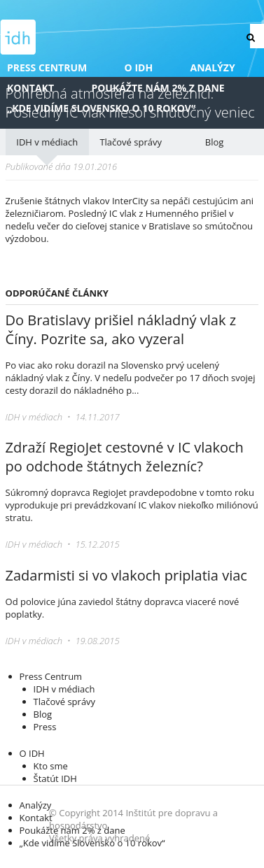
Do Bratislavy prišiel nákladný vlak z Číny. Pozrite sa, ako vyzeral (121, 329)
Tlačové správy (131, 142)
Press (45, 727)
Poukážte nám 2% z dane (158, 88)
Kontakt (30, 88)
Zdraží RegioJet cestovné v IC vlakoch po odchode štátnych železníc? (125, 457)
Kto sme (51, 766)
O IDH (139, 67)
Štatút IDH (55, 778)
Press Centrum (47, 67)
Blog (215, 142)
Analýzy (213, 67)
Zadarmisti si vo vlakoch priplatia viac (126, 575)
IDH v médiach (47, 142)
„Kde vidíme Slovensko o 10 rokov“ (101, 108)
